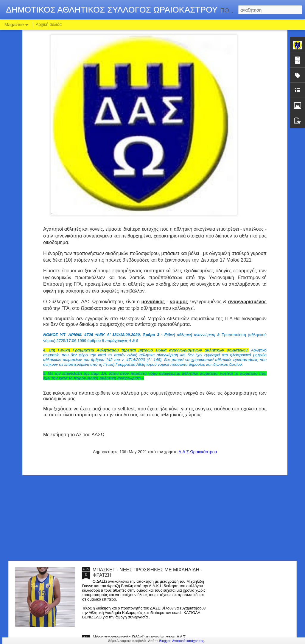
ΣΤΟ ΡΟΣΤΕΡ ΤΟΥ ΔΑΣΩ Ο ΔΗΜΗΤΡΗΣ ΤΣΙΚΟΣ (145, 502)
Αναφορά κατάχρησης (188, 641)
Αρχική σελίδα (49, 24)
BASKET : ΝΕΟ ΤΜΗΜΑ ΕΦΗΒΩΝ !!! (132, 367)
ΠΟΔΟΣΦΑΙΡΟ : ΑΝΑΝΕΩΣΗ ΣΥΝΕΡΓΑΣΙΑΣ (140, 435)
